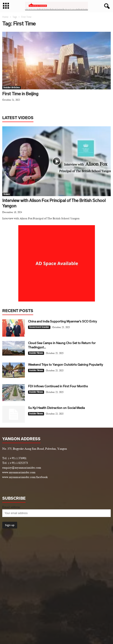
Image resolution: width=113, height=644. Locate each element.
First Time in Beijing (20, 94)
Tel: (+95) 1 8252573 (15, 463)
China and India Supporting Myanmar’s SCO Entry (62, 321)
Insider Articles (12, 88)
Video (7, 194)
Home (5, 17)
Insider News (36, 353)
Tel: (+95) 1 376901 (14, 458)
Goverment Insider (39, 327)
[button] (106, 6)
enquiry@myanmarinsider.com (22, 468)
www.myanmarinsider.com (19, 472)
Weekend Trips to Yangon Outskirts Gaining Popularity (66, 365)
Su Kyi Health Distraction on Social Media (56, 408)
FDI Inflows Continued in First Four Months (58, 386)
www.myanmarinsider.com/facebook (25, 477)
